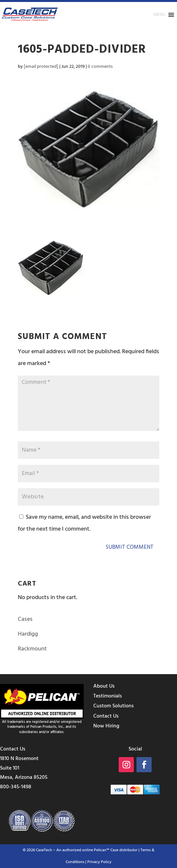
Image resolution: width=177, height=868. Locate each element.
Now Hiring (106, 726)
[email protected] (41, 67)
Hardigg (28, 634)
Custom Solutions (114, 706)
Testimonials (108, 696)
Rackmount (32, 649)
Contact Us (106, 716)
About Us (104, 686)
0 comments (100, 67)
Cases (25, 619)
